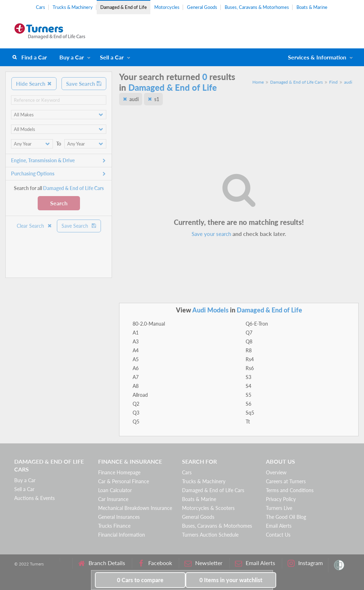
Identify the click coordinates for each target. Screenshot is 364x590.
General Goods (202, 7)
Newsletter (204, 563)
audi (348, 82)
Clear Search (34, 226)
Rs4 (250, 359)
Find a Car (34, 57)
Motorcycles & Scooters (208, 508)
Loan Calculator (115, 490)
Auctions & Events (34, 498)
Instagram (305, 563)
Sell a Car (112, 57)
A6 (136, 368)
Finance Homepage (119, 472)
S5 (248, 395)
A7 (136, 377)
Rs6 (250, 368)
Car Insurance (113, 499)
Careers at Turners (286, 481)
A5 (136, 359)
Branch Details (101, 563)
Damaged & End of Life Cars (296, 82)
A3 (136, 341)
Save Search (84, 84)
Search (59, 203)
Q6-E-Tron (257, 324)
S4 (248, 386)
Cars (41, 7)
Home (258, 82)
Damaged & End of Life (124, 7)
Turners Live (279, 508)
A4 (136, 350)
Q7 (249, 333)
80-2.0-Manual (149, 324)
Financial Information (122, 535)
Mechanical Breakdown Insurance (135, 508)
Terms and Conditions (290, 490)
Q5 (136, 422)
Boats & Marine (312, 7)
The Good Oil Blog (286, 517)
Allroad (140, 395)
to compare (140, 580)
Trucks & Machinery (73, 7)
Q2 (136, 404)
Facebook (155, 563)
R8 (249, 350)
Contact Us (278, 535)
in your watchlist (231, 580)
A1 (136, 333)
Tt (248, 422)
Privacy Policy (281, 499)
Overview (276, 472)
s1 (157, 99)
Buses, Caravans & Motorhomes (257, 7)
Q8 (249, 341)
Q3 (136, 413)
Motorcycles (167, 7)
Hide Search (34, 84)
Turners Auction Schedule (210, 535)
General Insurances (119, 517)
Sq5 (250, 413)
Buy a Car (72, 57)
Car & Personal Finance (124, 481)
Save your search (211, 234)
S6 (248, 404)
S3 (248, 377)
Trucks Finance (114, 526)
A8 (136, 386)
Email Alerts (279, 526)
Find (333, 82)
